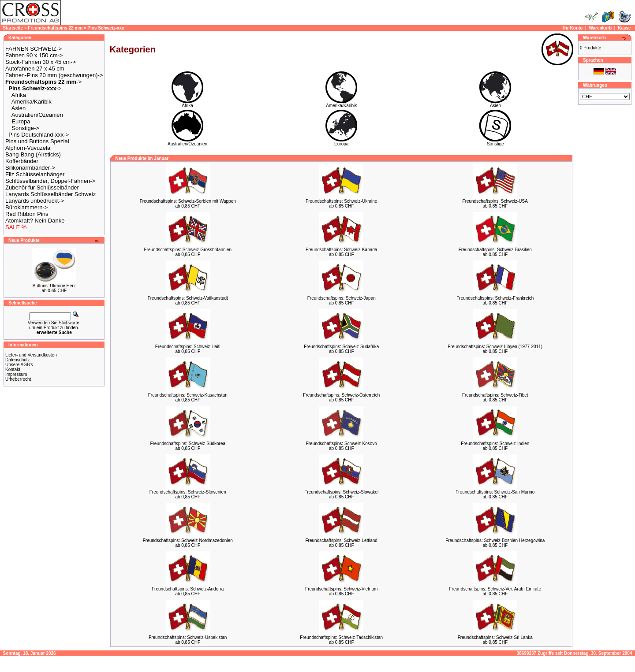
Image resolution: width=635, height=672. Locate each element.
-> (43, 82)
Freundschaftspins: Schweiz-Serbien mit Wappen (188, 201)
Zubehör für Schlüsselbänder (42, 187)
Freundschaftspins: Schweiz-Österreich (341, 395)
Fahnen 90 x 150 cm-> (34, 55)
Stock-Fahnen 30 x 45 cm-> (41, 62)
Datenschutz (18, 360)
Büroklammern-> (26, 207)
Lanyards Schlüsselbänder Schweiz (50, 194)
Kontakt (13, 369)
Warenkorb (600, 28)
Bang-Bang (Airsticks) (33, 154)
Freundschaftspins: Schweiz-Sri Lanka (495, 637)
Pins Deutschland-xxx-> (39, 135)
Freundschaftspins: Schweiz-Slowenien (188, 492)
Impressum (16, 374)
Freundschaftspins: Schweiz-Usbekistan (188, 637)
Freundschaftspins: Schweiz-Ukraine (341, 201)
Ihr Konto (573, 28)
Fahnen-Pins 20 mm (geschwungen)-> (54, 75)
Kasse (624, 28)
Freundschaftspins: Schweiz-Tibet (495, 395)
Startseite (13, 28)
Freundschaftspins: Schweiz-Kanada (341, 250)
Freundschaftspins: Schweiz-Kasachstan (188, 395)
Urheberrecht (18, 379)
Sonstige (495, 142)
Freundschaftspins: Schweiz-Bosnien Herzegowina (495, 540)
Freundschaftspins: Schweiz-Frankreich (495, 298)
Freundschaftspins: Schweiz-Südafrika (341, 347)
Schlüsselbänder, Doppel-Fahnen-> (50, 181)
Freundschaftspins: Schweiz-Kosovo (342, 444)
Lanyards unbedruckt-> (35, 201)
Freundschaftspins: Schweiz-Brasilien (495, 250)
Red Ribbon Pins (27, 214)
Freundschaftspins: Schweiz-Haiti (188, 347)
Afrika (19, 95)
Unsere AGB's (19, 365)
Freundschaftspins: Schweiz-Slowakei (341, 492)
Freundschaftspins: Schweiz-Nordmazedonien (188, 540)
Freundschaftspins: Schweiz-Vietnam (341, 589)
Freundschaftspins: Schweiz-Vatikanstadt (188, 298)
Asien (19, 108)
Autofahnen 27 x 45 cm (35, 69)
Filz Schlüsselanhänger (35, 174)
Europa (21, 121)
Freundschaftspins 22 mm (55, 28)
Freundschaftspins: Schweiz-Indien (495, 444)
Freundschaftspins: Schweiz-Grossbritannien (188, 250)
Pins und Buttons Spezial (37, 141)
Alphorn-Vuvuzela (28, 148)
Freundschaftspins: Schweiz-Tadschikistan (341, 637)
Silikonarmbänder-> (30, 168)
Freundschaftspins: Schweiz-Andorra (188, 589)
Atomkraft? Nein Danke (35, 221)
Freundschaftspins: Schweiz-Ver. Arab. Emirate (495, 589)
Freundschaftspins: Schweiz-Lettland (342, 540)
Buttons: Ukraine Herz (54, 286)
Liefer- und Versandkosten (31, 355)
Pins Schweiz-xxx (106, 28)
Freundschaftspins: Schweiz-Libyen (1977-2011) (495, 347)
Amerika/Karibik (32, 102)
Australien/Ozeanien (37, 115)
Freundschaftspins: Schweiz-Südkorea (188, 444)
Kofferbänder (22, 161)
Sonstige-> (25, 128)
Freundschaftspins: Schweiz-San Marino (495, 492)
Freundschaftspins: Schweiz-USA (495, 201)
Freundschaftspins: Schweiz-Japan (342, 298)
